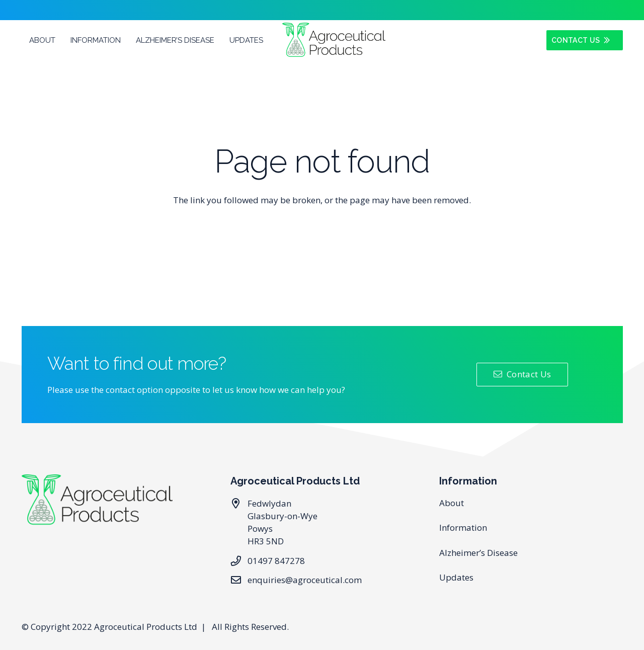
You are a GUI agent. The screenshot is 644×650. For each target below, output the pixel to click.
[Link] (334, 40)
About (452, 503)
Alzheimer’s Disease (478, 553)
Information (463, 527)
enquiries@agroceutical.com (305, 580)
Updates (456, 577)
